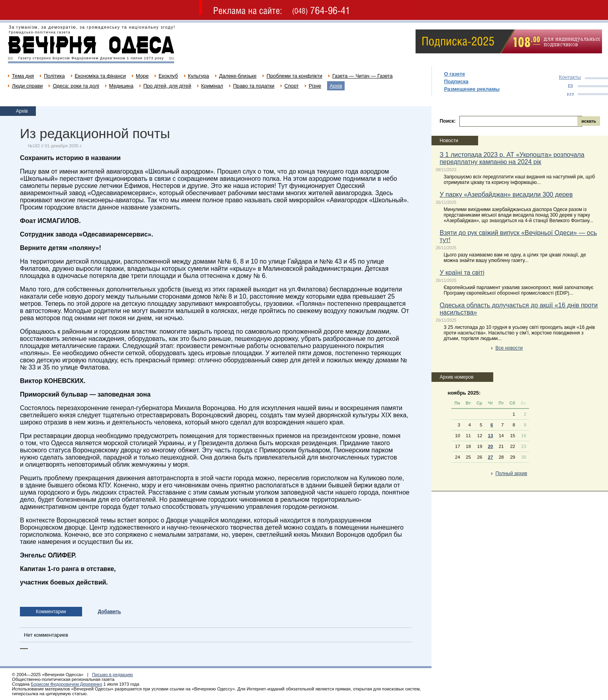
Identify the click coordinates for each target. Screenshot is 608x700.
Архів (336, 86)
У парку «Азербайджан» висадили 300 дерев (506, 195)
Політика (54, 76)
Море (142, 76)
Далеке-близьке (238, 76)
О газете (454, 74)
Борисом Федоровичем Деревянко (66, 684)
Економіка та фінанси (100, 76)
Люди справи (27, 86)
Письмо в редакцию (113, 675)
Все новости (509, 348)
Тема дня (23, 76)
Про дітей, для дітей (167, 86)
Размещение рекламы (472, 89)
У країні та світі (462, 273)
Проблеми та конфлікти (294, 76)
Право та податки (254, 86)
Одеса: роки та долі (76, 86)
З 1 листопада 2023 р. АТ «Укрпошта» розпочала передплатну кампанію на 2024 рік (512, 158)
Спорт (292, 86)
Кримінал (212, 86)
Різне (315, 86)
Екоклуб (168, 76)
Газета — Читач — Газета (363, 76)
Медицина (121, 86)
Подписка (456, 81)
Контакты (570, 77)
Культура (199, 76)
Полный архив (511, 473)
